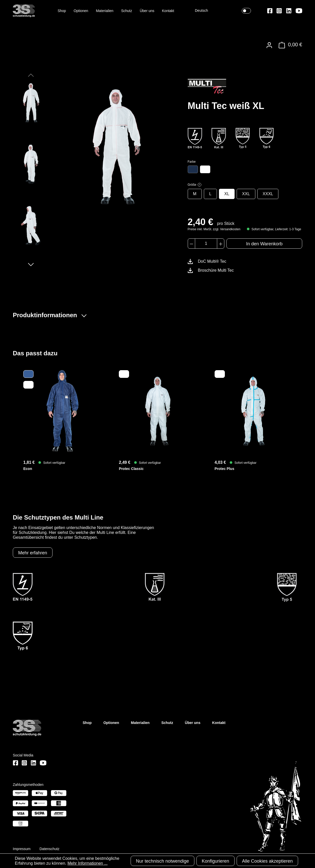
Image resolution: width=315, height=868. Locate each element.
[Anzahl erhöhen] (221, 244)
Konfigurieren (216, 861)
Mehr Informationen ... (87, 863)
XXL (246, 194)
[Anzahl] (206, 244)
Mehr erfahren (33, 553)
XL (227, 194)
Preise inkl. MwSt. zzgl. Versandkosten (214, 229)
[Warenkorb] (289, 45)
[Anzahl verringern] (191, 244)
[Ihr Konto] (269, 45)
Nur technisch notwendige (162, 861)
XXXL (268, 194)
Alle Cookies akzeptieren (267, 861)
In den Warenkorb (264, 244)
